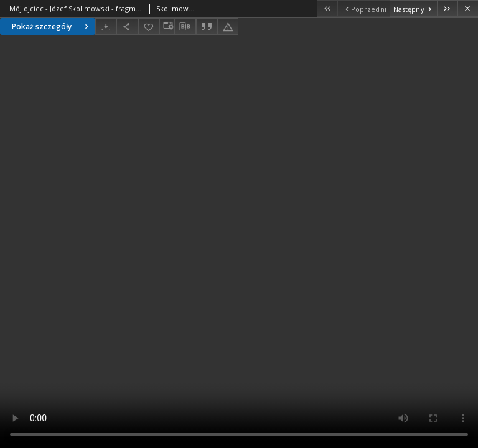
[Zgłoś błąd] (228, 26)
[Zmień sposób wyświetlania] (167, 26)
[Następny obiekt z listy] (413, 8)
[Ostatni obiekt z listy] (447, 8)
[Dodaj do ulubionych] (149, 26)
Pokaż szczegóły (52, 26)
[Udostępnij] (127, 26)
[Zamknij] (468, 8)
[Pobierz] (106, 26)
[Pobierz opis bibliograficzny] (185, 27)
